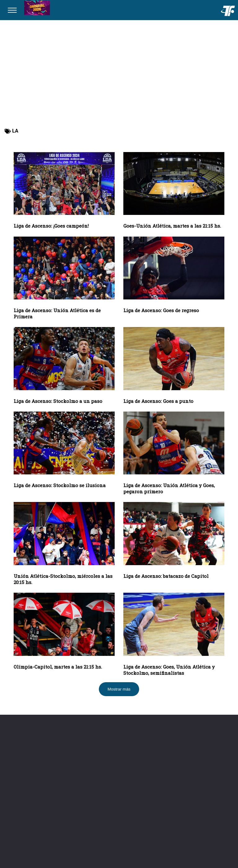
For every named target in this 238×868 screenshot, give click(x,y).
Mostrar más (119, 689)
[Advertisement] (119, 77)
